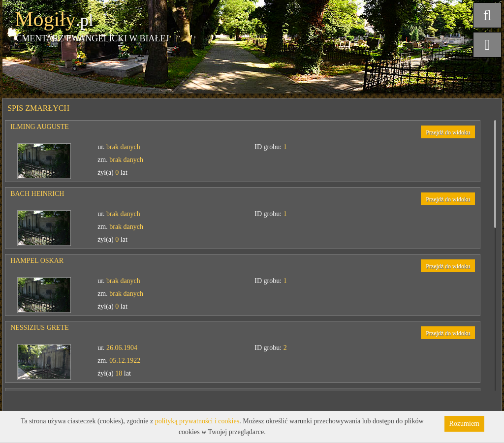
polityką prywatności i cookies (197, 421)
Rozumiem (464, 424)
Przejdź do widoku (448, 132)
